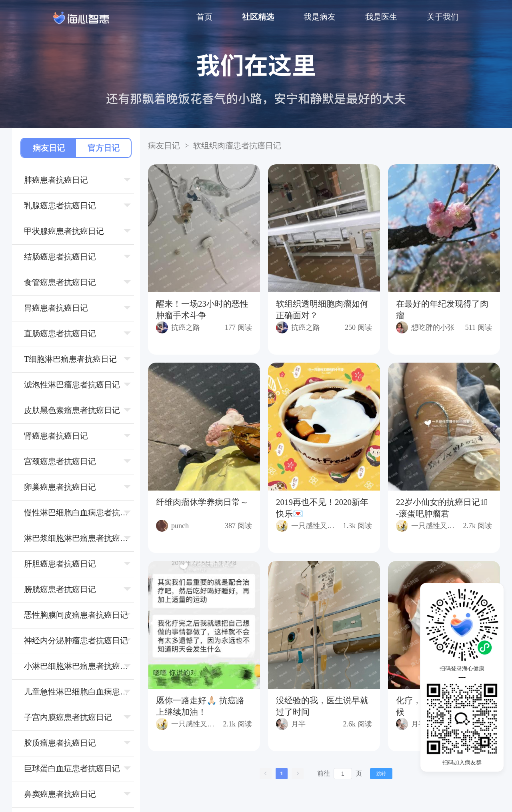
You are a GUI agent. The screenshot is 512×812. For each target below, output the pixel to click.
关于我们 (443, 17)
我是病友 (320, 17)
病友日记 (49, 148)
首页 (204, 17)
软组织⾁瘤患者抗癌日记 (236, 146)
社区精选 (258, 17)
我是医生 (381, 17)
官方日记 (104, 148)
